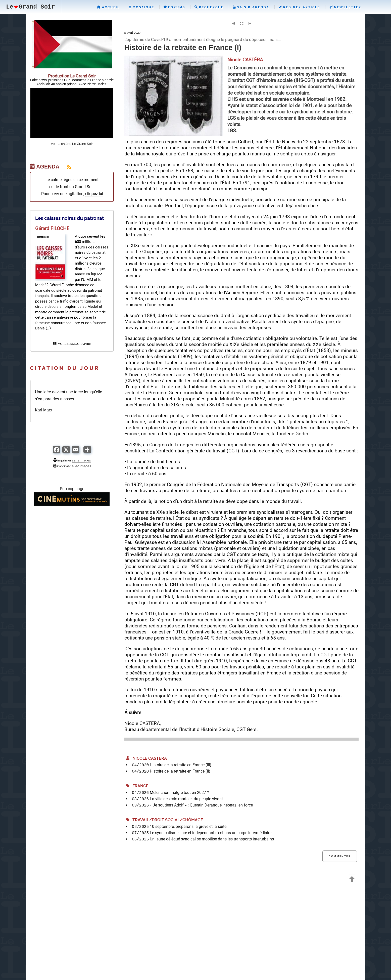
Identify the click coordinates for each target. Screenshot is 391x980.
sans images (81, 460)
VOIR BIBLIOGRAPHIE (72, 344)
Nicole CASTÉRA (146, 758)
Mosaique (142, 7)
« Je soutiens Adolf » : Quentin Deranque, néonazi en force (201, 805)
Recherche (209, 7)
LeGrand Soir (31, 7)
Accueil (108, 7)
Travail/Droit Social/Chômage (164, 820)
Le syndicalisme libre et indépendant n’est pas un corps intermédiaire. (211, 833)
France (137, 786)
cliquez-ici (94, 194)
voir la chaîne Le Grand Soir (72, 144)
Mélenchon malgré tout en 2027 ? (179, 793)
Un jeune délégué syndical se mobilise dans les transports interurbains (212, 839)
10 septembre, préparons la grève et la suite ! (189, 826)
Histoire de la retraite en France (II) (180, 771)
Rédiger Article (299, 7)
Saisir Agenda (251, 7)
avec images (81, 466)
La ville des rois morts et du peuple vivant (186, 799)
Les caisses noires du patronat (69, 218)
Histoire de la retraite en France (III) (181, 765)
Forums (174, 7)
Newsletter (345, 7)
